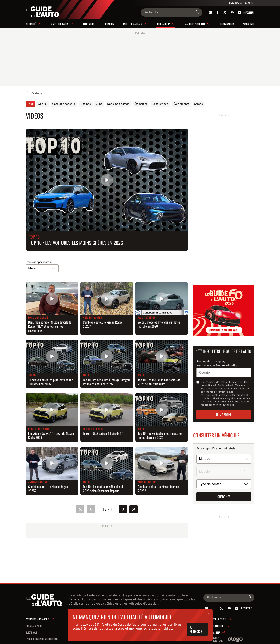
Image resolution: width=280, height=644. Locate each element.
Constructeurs (217, 619)
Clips (99, 104)
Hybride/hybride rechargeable (43, 639)
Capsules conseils (64, 104)
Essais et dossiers (59, 24)
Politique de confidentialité (224, 402)
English (250, 3)
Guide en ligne (216, 626)
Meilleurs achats (132, 24)
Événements (181, 104)
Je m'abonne (224, 414)
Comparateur (227, 24)
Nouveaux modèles (36, 626)
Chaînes (86, 104)
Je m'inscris (196, 629)
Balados (235, 3)
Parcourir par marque (39, 262)
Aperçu (43, 104)
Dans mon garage (118, 104)
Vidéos (37, 94)
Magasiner (249, 24)
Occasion (109, 24)
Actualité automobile (37, 619)
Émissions (141, 104)
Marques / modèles (195, 24)
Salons (199, 104)
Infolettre (246, 12)
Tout (30, 104)
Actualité (31, 24)
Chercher (224, 497)
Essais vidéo (161, 104)
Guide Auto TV (163, 24)
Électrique (89, 24)
